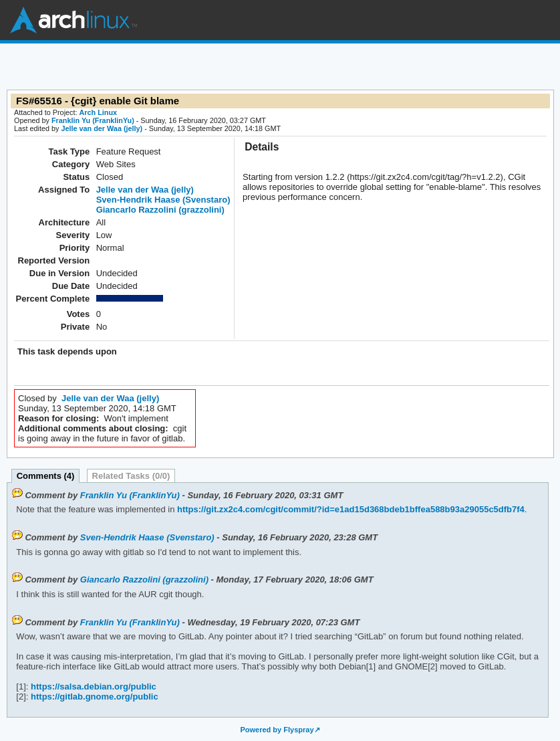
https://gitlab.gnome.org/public (93, 697)
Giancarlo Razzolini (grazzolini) (160, 210)
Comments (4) (46, 476)
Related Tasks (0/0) (131, 476)
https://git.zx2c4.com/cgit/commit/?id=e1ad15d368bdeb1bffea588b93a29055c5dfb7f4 (349, 509)
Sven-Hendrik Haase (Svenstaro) (163, 200)
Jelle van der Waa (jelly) (102, 128)
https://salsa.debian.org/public (92, 686)
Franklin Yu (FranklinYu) (93, 120)
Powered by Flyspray (277, 730)
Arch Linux (74, 20)
